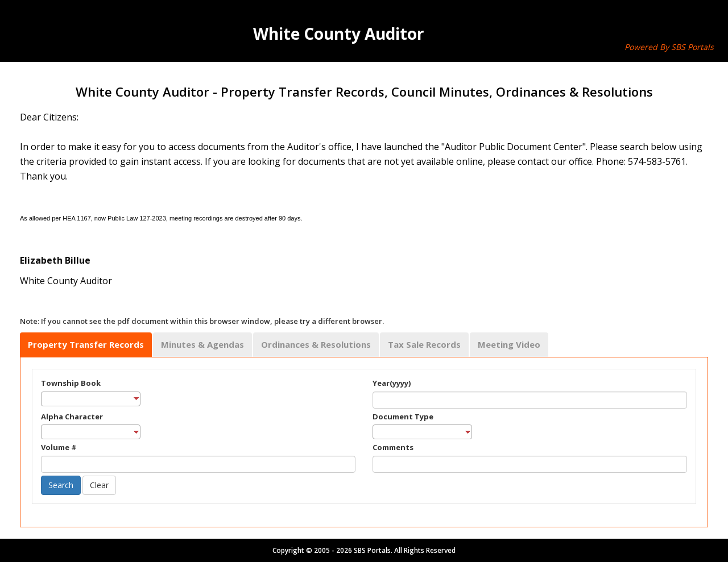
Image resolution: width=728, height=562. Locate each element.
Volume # (59, 447)
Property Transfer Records (86, 344)
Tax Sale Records (424, 344)
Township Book (71, 383)
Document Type (403, 417)
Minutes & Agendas (202, 344)
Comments (393, 447)
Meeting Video (509, 344)
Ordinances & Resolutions (316, 344)
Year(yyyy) (392, 383)
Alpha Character (72, 417)
